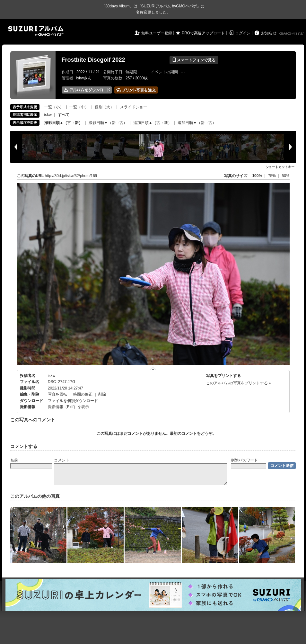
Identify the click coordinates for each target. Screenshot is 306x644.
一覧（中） (79, 107)
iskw (48, 115)
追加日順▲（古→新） (153, 123)
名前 (14, 460)
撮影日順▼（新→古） (108, 123)
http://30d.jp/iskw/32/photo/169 (71, 176)
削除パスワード (244, 460)
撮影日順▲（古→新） (64, 123)
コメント (62, 460)
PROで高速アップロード (203, 33)
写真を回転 (57, 394)
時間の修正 (83, 394)
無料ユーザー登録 (157, 33)
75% (272, 176)
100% (257, 176)
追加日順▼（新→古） (197, 123)
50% (285, 176)
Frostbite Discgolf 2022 (93, 60)
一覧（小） (54, 107)
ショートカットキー (280, 167)
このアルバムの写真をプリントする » (239, 383)
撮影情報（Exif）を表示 (68, 407)
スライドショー (134, 107)
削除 (102, 394)
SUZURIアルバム (36, 31)
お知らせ (269, 33)
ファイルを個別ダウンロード (73, 401)
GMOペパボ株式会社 (292, 34)
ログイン (243, 33)
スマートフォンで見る (194, 60)
